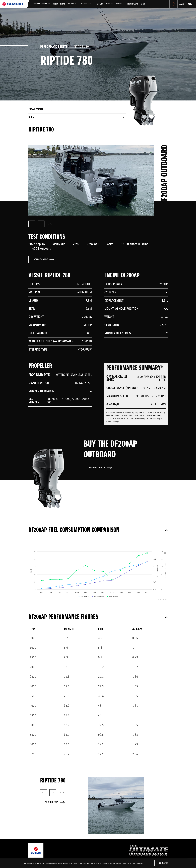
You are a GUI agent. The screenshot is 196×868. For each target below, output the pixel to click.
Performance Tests (54, 47)
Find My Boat (133, 4)
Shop (143, 4)
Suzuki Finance (59, 4)
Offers (100, 4)
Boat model (37, 110)
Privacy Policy (139, 863)
